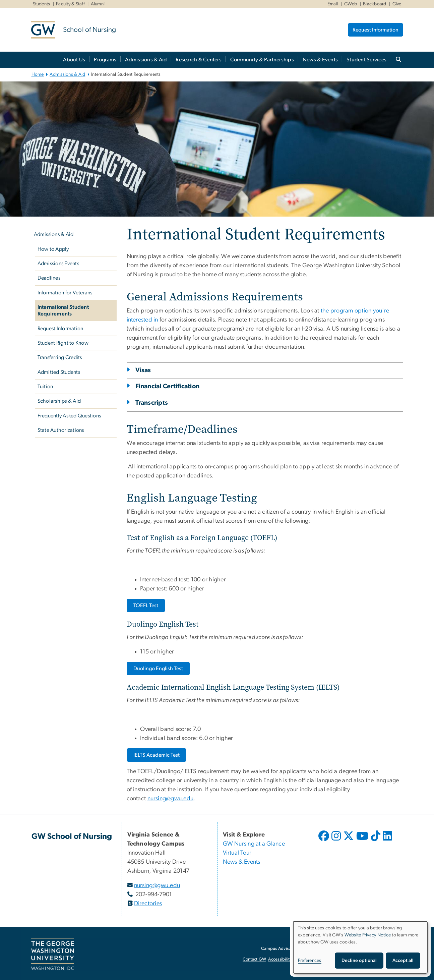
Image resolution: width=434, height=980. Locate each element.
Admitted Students (59, 372)
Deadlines (49, 278)
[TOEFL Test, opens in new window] (146, 606)
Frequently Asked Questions (69, 416)
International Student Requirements (63, 310)
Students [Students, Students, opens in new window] (42, 4)
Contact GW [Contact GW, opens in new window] (255, 959)
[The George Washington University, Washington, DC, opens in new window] (53, 954)
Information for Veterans (65, 293)
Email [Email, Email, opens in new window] (333, 4)
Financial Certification (168, 386)
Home (38, 74)
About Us (74, 60)
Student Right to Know (63, 343)
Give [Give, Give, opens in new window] (397, 4)
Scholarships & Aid (59, 401)
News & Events (320, 60)
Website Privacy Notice (368, 935)
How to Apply (53, 249)
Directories (148, 904)
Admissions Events (58, 264)
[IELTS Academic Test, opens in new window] (157, 755)
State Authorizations (61, 430)
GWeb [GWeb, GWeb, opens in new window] (351, 4)
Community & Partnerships (262, 60)
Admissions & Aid (146, 60)
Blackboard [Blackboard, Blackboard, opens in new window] (375, 4)
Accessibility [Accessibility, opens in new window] (280, 959)
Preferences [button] (310, 961)
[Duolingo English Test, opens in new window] (158, 669)
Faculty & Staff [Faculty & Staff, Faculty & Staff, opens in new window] (70, 4)
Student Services (366, 60)
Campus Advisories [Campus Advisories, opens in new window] (279, 949)
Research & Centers (199, 60)
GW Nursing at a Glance (254, 844)
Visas (143, 370)
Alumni (98, 4)
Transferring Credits (60, 357)
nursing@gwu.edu (171, 799)
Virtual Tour (237, 853)
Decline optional (359, 961)
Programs (105, 60)
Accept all (403, 961)
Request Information (376, 30)
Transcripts (152, 403)
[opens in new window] (324, 841)
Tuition (45, 387)
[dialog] (360, 947)
